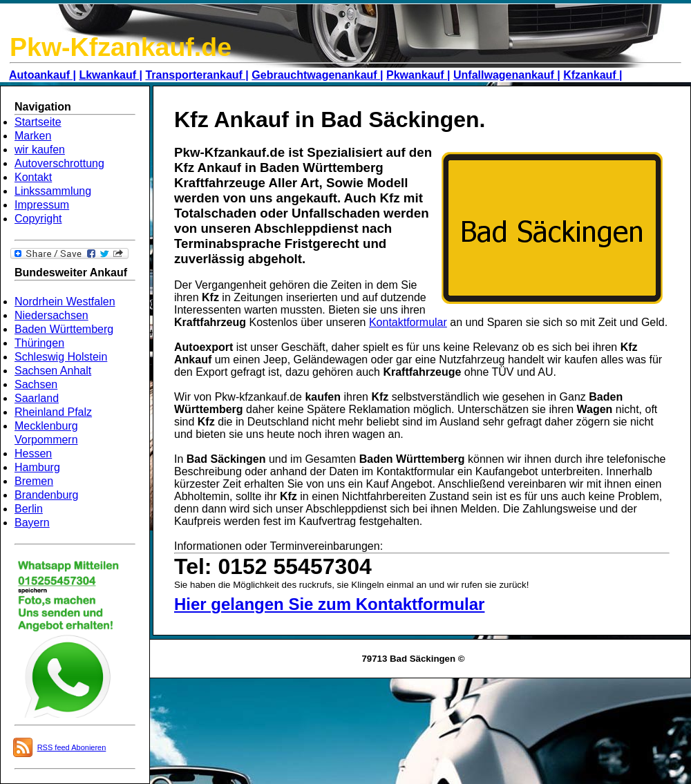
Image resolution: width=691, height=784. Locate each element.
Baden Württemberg (64, 329)
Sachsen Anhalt (53, 371)
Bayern (32, 523)
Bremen (34, 481)
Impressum (42, 205)
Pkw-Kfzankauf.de (121, 47)
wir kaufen (40, 150)
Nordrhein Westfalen (65, 302)
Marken (33, 136)
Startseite (38, 122)
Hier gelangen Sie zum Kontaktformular (329, 604)
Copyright (38, 219)
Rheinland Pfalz (53, 412)
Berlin (29, 509)
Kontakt (33, 177)
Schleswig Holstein (61, 357)
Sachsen (36, 384)
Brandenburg (47, 495)
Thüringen (39, 343)
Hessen (33, 453)
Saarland (37, 398)
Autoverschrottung (59, 163)
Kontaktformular (408, 322)
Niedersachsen (51, 315)
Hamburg (37, 467)
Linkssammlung (53, 191)
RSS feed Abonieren (72, 747)
